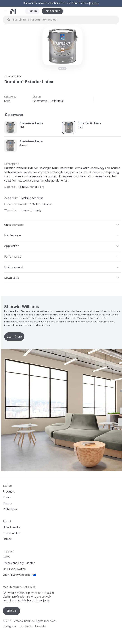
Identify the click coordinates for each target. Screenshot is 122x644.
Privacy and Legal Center (19, 563)
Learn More (14, 337)
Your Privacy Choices (19, 575)
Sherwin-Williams (13, 76)
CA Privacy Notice (14, 569)
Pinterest (25, 626)
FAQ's (6, 557)
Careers (8, 539)
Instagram (9, 626)
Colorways (14, 115)
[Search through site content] (63, 20)
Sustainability (11, 533)
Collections (10, 509)
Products (9, 492)
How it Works (11, 527)
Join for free (52, 11)
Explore (95, 3)
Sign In (32, 11)
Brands (7, 498)
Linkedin (41, 626)
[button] (6, 11)
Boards (7, 503)
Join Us (11, 611)
